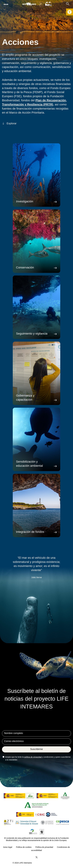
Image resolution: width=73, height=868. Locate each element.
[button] (70, 12)
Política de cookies (24, 847)
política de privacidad (33, 757)
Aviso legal (8, 847)
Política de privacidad (44, 847)
